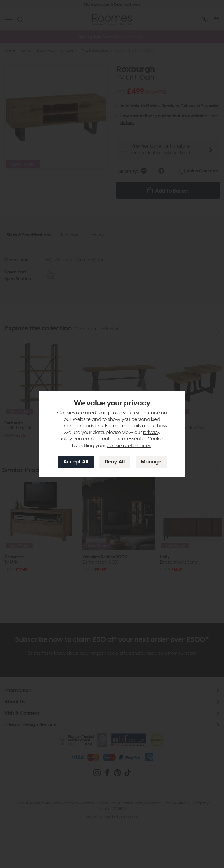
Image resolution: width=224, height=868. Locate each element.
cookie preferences (129, 446)
